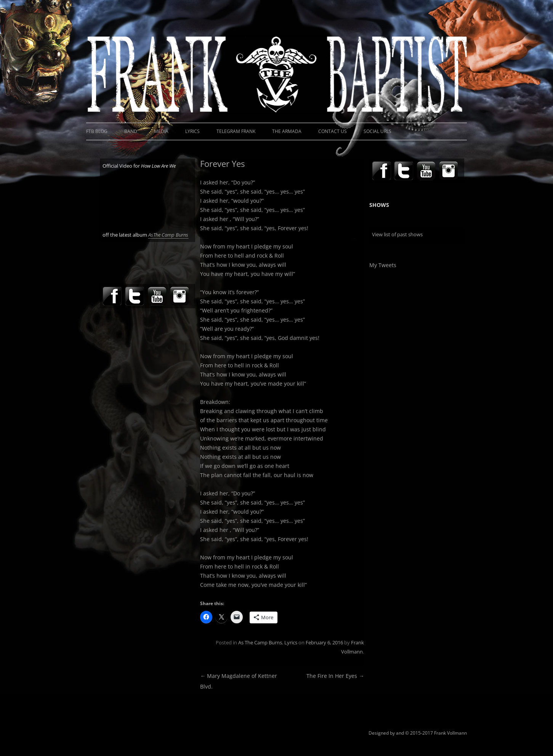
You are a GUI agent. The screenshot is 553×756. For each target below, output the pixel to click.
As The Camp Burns (260, 642)
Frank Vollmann (450, 733)
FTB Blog (97, 131)
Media (161, 131)
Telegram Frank (236, 131)
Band (131, 131)
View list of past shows (397, 234)
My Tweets (383, 265)
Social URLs (377, 131)
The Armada (287, 131)
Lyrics (192, 131)
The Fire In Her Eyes (335, 676)
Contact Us (333, 131)
